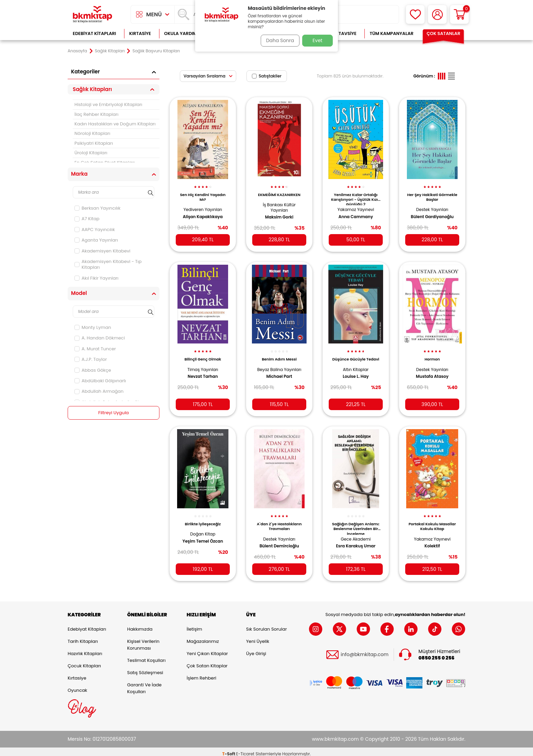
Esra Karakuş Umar (356, 540)
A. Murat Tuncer (95, 349)
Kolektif (432, 540)
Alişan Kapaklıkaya (203, 213)
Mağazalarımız (203, 637)
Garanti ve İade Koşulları (144, 684)
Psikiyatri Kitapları (94, 143)
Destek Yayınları (432, 206)
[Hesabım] (437, 14)
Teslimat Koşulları (146, 656)
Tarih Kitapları (83, 637)
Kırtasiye (140, 33)
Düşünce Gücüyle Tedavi (356, 356)
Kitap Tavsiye (341, 33)
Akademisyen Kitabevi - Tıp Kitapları (108, 264)
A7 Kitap (87, 219)
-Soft (229, 749)
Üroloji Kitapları (91, 153)
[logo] (92, 14)
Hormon (432, 354)
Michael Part (279, 371)
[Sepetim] (459, 14)
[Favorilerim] (415, 14)
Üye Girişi (256, 649)
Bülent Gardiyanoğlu (432, 213)
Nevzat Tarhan (203, 371)
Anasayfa (77, 51)
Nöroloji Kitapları (92, 133)
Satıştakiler (267, 76)
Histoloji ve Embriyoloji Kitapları (108, 104)
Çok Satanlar (443, 33)
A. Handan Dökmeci (100, 338)
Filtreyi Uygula (114, 413)
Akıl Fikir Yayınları (97, 278)
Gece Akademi (356, 532)
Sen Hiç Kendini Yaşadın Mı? (203, 193)
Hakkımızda (140, 625)
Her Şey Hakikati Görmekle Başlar (432, 193)
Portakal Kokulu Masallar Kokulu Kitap (432, 520)
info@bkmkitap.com (365, 650)
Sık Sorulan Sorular (266, 625)
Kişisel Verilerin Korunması (143, 640)
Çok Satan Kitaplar (207, 661)
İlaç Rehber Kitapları (96, 114)
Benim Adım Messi (279, 354)
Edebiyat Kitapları (94, 33)
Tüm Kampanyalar (391, 33)
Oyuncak (78, 686)
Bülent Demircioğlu (279, 540)
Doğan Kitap (203, 528)
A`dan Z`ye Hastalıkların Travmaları (279, 520)
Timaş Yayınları (203, 364)
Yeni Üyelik (258, 637)
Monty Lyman (93, 327)
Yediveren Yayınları (203, 206)
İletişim (194, 625)
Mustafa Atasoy (432, 371)
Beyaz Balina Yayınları (279, 364)
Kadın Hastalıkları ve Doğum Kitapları (115, 124)
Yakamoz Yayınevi (356, 206)
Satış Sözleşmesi (145, 668)
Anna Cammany (356, 213)
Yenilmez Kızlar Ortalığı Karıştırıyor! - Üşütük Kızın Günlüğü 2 (356, 195)
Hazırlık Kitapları (85, 649)
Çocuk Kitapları (84, 661)
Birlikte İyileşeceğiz (203, 517)
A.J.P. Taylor (91, 359)
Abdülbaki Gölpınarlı (100, 381)
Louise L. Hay (356, 376)
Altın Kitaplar (356, 369)
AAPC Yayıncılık (95, 230)
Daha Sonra (278, 40)
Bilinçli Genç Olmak (203, 354)
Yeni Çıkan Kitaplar (207, 649)
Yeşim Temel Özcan (203, 534)
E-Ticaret (245, 749)
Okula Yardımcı (183, 33)
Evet (318, 40)
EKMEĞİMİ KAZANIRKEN (279, 191)
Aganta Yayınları (96, 240)
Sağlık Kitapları (110, 51)
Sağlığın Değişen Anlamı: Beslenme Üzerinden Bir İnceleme (356, 522)
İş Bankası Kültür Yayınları (279, 204)
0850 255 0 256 (436, 654)
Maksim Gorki (279, 213)
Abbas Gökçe (93, 370)
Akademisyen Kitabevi (102, 251)
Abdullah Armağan (99, 391)
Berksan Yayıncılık (97, 208)
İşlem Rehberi (201, 674)
